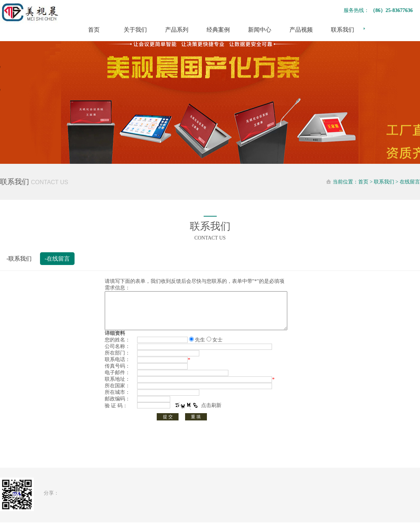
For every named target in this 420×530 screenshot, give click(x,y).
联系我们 (343, 30)
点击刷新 (211, 413)
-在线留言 (57, 259)
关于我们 (135, 30)
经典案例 (218, 30)
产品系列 (177, 30)
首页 (94, 30)
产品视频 (301, 30)
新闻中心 (260, 30)
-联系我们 (19, 259)
